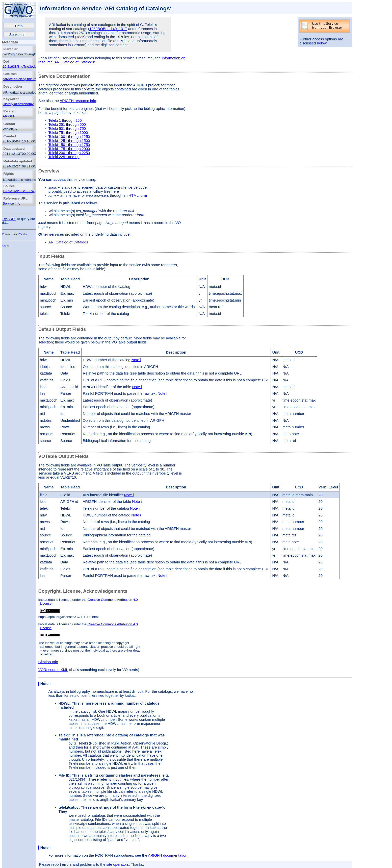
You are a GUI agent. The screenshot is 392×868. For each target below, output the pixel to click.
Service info (19, 35)
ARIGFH (9, 116)
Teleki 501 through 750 (67, 129)
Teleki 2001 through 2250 (69, 153)
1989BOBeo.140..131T (108, 29)
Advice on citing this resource (25, 79)
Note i (136, 360)
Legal (15, 234)
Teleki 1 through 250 (65, 120)
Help (19, 26)
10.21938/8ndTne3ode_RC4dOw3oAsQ (33, 67)
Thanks (23, 234)
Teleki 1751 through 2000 (69, 149)
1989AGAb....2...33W (19, 191)
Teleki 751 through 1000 (68, 133)
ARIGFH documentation (168, 855)
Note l (162, 393)
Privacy (6, 234)
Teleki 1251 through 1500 (69, 141)
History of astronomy (18, 104)
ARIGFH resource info (78, 101)
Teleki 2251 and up (64, 157)
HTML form (138, 195)
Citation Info (48, 662)
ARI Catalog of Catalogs (68, 242)
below (322, 43)
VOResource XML (53, 670)
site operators (118, 864)
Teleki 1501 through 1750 (69, 145)
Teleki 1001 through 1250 (69, 137)
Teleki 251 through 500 (67, 125)
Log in (5, 246)
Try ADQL (9, 219)
